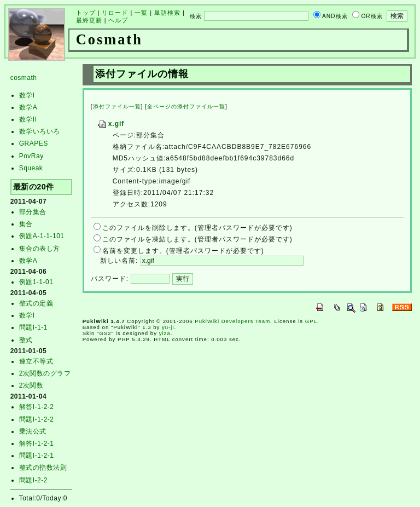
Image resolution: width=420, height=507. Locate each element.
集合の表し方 (40, 249)
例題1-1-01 (36, 282)
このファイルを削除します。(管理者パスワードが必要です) (197, 228)
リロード (115, 13)
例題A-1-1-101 (42, 236)
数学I (27, 95)
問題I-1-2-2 (37, 419)
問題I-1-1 (33, 327)
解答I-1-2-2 (37, 407)
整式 (26, 340)
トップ (86, 13)
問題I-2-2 (33, 480)
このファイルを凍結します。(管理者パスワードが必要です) (197, 239)
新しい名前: (119, 261)
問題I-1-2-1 (37, 456)
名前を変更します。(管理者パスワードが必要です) (183, 251)
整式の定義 (36, 303)
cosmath (24, 78)
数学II (28, 119)
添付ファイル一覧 (117, 106)
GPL (311, 321)
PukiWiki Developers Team (232, 321)
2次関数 (31, 385)
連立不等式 (36, 361)
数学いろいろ (40, 131)
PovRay (31, 156)
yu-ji (168, 327)
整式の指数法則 (43, 468)
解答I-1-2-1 (37, 443)
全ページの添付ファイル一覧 (186, 106)
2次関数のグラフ (45, 373)
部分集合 (33, 212)
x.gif (111, 124)
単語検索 (167, 13)
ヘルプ (118, 20)
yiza (165, 333)
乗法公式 (33, 431)
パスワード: (110, 279)
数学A (28, 107)
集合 (26, 224)
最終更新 (89, 20)
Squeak (31, 168)
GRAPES (34, 143)
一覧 (141, 13)
